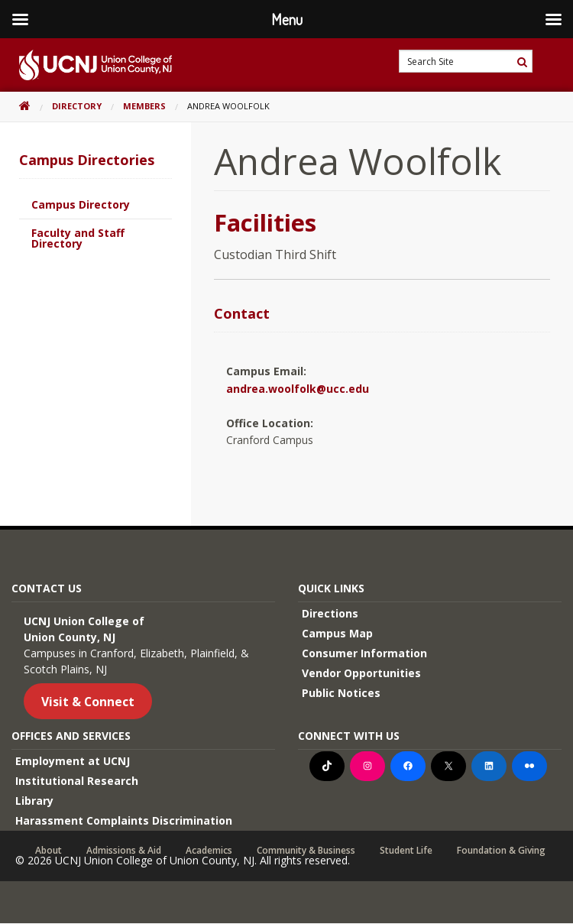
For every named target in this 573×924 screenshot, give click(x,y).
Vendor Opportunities (361, 673)
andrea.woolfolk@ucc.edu (298, 389)
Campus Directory (81, 204)
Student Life (406, 851)
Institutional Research (77, 781)
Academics (209, 851)
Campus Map (337, 633)
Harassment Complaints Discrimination (124, 820)
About (49, 851)
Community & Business (306, 851)
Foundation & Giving (501, 851)
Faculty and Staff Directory (78, 238)
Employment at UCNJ (73, 761)
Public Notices (341, 693)
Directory (77, 106)
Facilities (265, 222)
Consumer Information (364, 653)
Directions (330, 613)
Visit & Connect (88, 702)
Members (144, 106)
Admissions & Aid (124, 851)
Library (34, 801)
